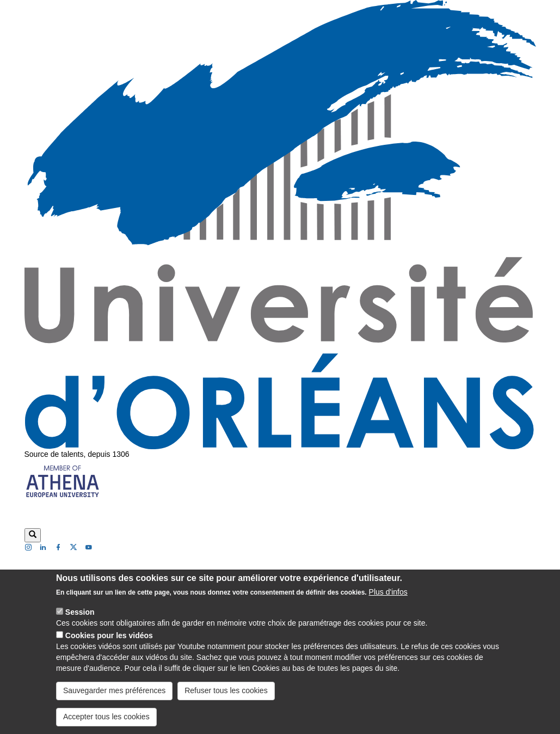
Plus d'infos (388, 602)
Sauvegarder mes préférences (114, 700)
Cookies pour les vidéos (109, 645)
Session (80, 622)
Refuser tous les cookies (226, 700)
